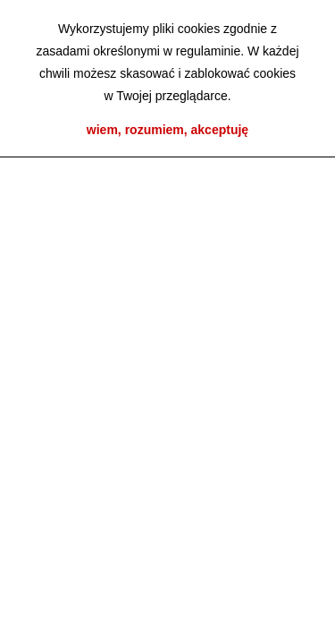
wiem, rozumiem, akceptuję (167, 130)
